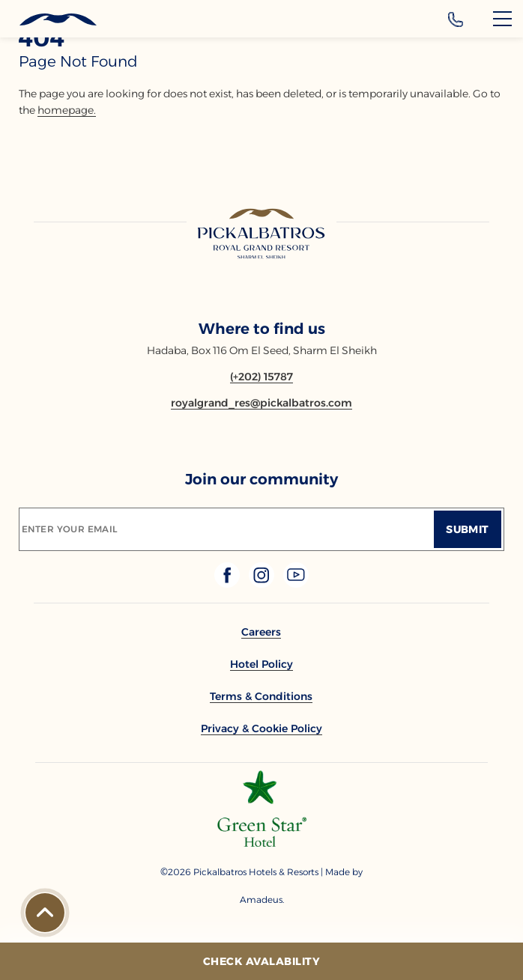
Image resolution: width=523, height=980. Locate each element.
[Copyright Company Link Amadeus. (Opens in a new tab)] (261, 900)
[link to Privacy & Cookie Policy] (261, 728)
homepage (66, 110)
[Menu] (502, 19)
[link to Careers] (261, 632)
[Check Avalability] (261, 961)
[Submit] (468, 529)
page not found (78, 61)
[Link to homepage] (261, 234)
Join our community (261, 479)
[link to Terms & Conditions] (261, 696)
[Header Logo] (48, 20)
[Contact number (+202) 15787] (261, 377)
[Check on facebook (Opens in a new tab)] (229, 584)
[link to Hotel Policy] (261, 664)
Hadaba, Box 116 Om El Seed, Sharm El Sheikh (262, 350)
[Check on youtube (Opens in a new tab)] (296, 584)
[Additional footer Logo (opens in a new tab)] (262, 843)
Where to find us (262, 329)
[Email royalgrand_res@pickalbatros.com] (261, 403)
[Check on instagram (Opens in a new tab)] (263, 584)
